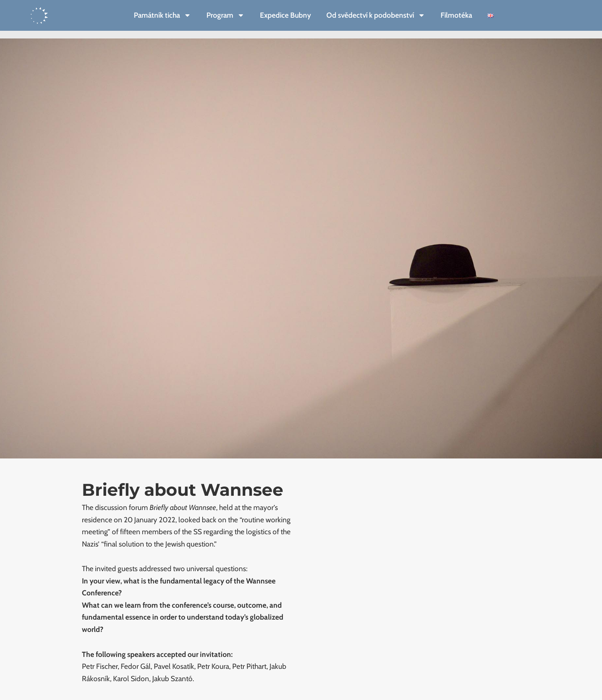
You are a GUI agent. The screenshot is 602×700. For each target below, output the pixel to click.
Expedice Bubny (285, 15)
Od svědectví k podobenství (376, 15)
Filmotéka (456, 15)
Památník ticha (162, 15)
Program (225, 15)
